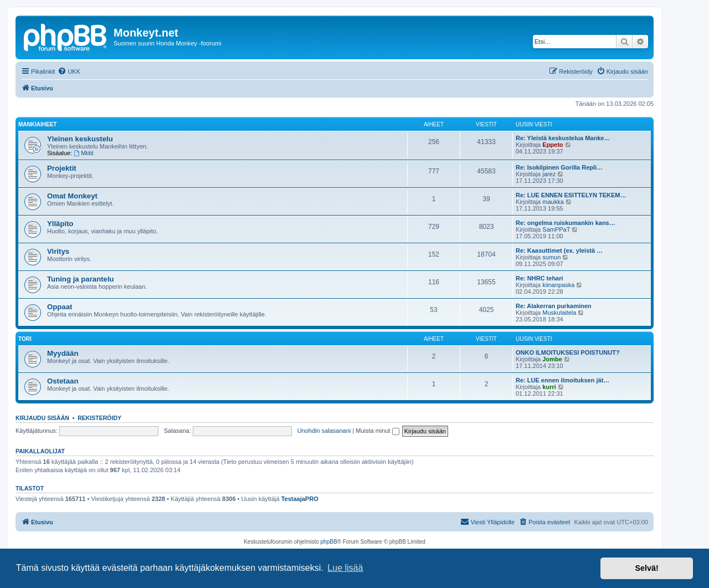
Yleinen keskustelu (80, 139)
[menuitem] (69, 71)
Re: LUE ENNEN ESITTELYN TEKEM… (571, 195)
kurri (549, 387)
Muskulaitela (559, 313)
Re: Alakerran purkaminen (554, 306)
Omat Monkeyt (72, 196)
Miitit (83, 153)
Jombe (552, 359)
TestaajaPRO (300, 499)
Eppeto (553, 145)
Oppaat (60, 307)
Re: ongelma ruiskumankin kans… (566, 223)
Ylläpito (60, 224)
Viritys (58, 251)
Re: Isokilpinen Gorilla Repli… (559, 167)
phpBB (329, 542)
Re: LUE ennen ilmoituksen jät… (562, 380)
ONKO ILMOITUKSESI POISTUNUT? (568, 352)
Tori (25, 339)
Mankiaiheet (37, 124)
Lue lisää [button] (345, 568)
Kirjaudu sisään (42, 418)
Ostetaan (63, 381)
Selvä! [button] (646, 568)
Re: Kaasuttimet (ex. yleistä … (559, 250)
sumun (551, 257)
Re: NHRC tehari (540, 278)
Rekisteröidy (99, 418)
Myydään (63, 353)
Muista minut (377, 431)
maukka (553, 202)
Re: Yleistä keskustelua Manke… (563, 138)
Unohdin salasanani (324, 431)
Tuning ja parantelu (81, 279)
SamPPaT (556, 229)
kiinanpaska (558, 285)
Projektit (62, 168)
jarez (549, 174)
